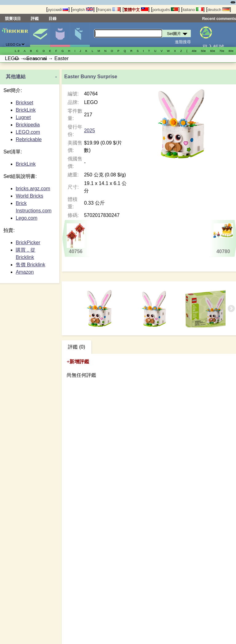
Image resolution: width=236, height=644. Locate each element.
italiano (193, 10)
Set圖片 (40, 35)
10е (35, 59)
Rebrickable (29, 139)
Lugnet (23, 117)
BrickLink (26, 110)
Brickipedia (28, 125)
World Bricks (29, 196)
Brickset (24, 103)
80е (231, 51)
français (108, 10)
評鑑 (35, 19)
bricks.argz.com (33, 189)
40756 (76, 239)
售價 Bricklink (30, 265)
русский (58, 10)
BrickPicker (28, 243)
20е (45, 59)
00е (26, 59)
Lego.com (26, 218)
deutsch (218, 10)
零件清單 (80, 35)
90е (17, 59)
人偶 (60, 35)
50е (203, 51)
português (165, 10)
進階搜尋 (183, 42)
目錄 (53, 19)
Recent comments (219, 19)
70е (222, 51)
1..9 (17, 51)
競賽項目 (13, 19)
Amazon (25, 272)
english (83, 10)
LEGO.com (28, 132)
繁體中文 (136, 10)
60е (213, 51)
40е (194, 51)
